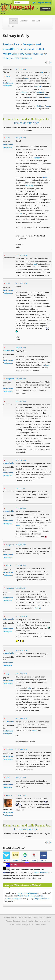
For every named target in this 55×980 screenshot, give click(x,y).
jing (7, 674)
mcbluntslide (9, 351)
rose (17, 58)
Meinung (30, 186)
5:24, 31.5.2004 (21, 379)
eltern (22, 49)
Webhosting (9, 917)
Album (45, 177)
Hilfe (3, 13)
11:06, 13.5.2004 (21, 255)
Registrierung (44, 2)
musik (36, 54)
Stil (21, 214)
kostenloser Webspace (11, 4)
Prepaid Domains (42, 899)
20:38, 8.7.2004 (21, 778)
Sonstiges (28, 44)
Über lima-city (27, 921)
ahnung (6, 49)
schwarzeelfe (9, 619)
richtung (6, 58)
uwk (8, 778)
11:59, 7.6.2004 (21, 508)
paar (42, 54)
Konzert (37, 158)
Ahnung (41, 92)
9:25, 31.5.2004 (21, 401)
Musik (38, 44)
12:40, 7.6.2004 (21, 545)
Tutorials (11, 26)
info (33, 49)
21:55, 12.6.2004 (21, 674)
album (15, 49)
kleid (41, 49)
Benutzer (24, 21)
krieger (16, 54)
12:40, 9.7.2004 (21, 795)
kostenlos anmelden (27, 123)
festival (28, 49)
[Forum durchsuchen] (21, 2)
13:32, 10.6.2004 (21, 616)
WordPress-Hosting (9, 9)
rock (13, 58)
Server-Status (40, 924)
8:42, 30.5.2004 (21, 348)
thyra (8, 76)
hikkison (9, 749)
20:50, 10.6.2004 (21, 650)
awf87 (9, 565)
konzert (8, 54)
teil (31, 58)
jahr (37, 49)
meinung (29, 54)
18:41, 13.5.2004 (21, 283)
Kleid (39, 106)
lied (22, 53)
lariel (8, 138)
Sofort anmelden (41, 872)
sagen (23, 58)
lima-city (7, 44)
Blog (36, 921)
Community (46, 9)
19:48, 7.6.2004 (21, 565)
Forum (14, 21)
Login (33, 2)
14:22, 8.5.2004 (21, 69)
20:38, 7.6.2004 (21, 588)
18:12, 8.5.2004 (21, 138)
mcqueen (10, 379)
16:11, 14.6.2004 (21, 718)
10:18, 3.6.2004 (21, 460)
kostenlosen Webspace (27, 893)
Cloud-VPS (34, 9)
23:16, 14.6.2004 (21, 750)
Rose (47, 106)
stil (28, 58)
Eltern (18, 526)
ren (46, 54)
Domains (23, 9)
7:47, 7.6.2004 (20, 488)
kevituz (9, 795)
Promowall (35, 21)
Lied (47, 98)
